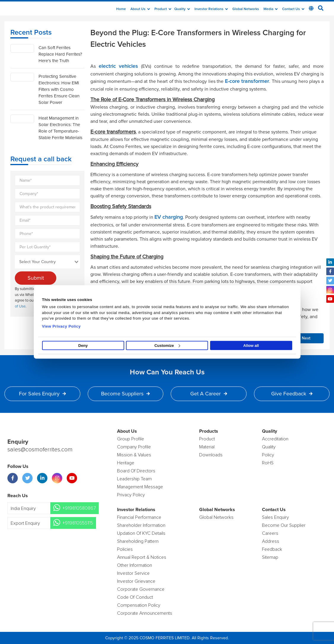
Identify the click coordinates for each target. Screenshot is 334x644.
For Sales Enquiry (42, 394)
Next (306, 338)
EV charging (169, 217)
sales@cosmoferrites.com (40, 450)
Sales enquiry (275, 517)
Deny (83, 346)
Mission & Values (134, 455)
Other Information (135, 565)
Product (163, 9)
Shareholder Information (141, 525)
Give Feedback (292, 394)
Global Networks (246, 9)
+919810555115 (78, 523)
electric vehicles (119, 66)
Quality (182, 9)
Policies (125, 549)
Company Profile (134, 447)
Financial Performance (139, 517)
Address (271, 541)
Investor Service (133, 573)
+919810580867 (79, 508)
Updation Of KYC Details (141, 533)
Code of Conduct (135, 597)
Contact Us (293, 9)
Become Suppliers (125, 394)
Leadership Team (134, 479)
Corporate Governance (141, 589)
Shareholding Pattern (138, 541)
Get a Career (209, 394)
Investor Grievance (136, 581)
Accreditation (275, 439)
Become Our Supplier (284, 525)
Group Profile (131, 439)
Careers (270, 533)
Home (121, 9)
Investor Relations (211, 9)
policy (268, 455)
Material (207, 447)
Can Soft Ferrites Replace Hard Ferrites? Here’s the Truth (60, 54)
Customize (167, 346)
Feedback (272, 549)
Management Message (140, 487)
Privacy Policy (131, 495)
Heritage (126, 463)
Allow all (251, 346)
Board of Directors (136, 471)
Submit (36, 278)
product (207, 439)
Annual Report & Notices (142, 557)
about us (140, 9)
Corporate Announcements (145, 613)
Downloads (211, 455)
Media (271, 9)
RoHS (268, 463)
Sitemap (270, 557)
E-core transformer (247, 81)
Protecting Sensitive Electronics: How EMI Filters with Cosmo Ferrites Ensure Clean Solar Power (59, 89)
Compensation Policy (139, 605)
